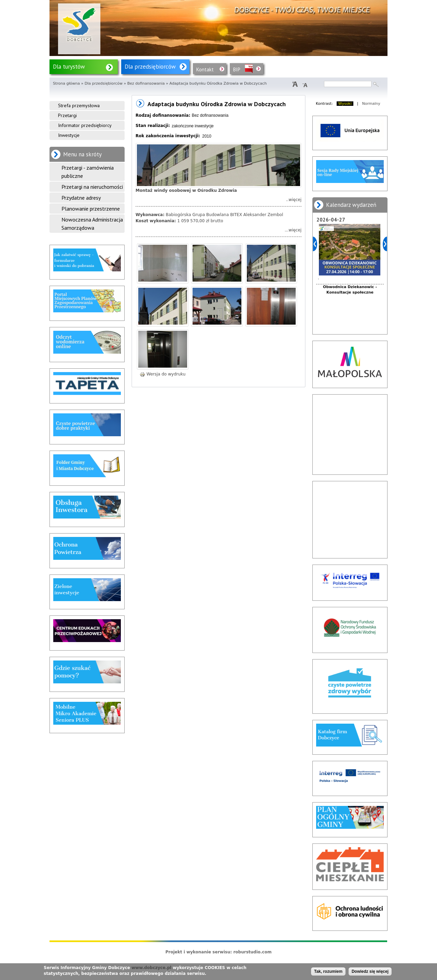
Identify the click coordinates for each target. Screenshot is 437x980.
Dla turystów (69, 67)
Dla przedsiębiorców (150, 67)
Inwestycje (69, 135)
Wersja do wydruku (163, 374)
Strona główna (66, 83)
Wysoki (345, 104)
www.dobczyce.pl (151, 968)
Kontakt (205, 69)
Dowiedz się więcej (370, 971)
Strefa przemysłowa (79, 105)
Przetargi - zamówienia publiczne (88, 172)
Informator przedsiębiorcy (85, 125)
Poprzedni (315, 244)
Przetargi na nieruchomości (92, 187)
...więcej (293, 230)
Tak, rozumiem (328, 971)
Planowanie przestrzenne (91, 209)
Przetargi (67, 115)
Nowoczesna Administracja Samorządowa (92, 224)
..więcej (294, 200)
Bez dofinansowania (146, 83)
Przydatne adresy (81, 198)
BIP (237, 69)
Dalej (385, 244)
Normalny (371, 104)
